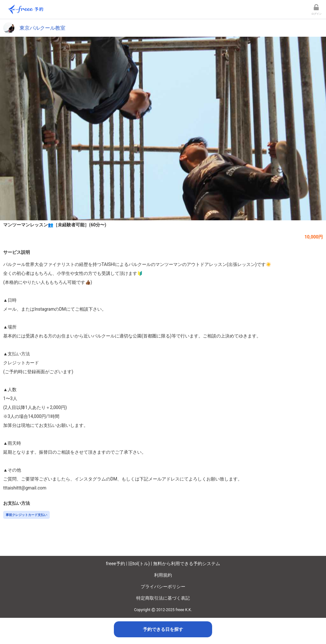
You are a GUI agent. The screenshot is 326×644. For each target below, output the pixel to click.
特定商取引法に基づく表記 (163, 598)
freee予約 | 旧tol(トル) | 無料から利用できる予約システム (163, 564)
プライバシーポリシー (163, 587)
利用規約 (163, 575)
